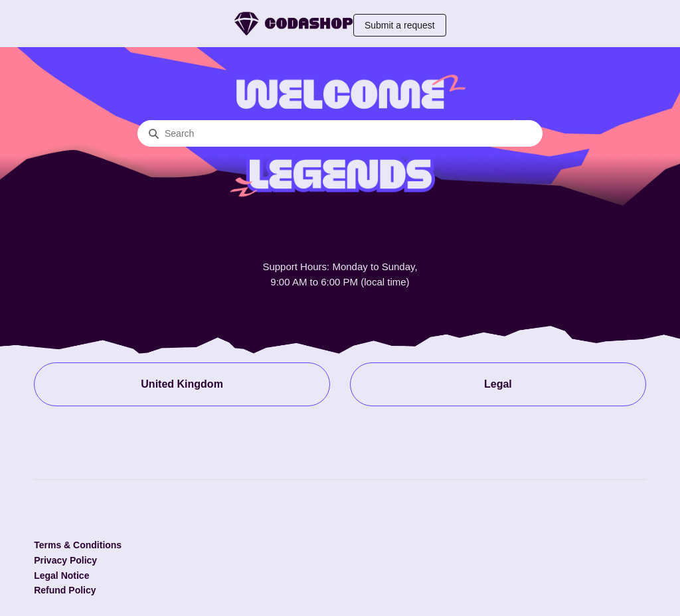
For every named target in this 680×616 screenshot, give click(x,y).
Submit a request (400, 25)
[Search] (340, 133)
